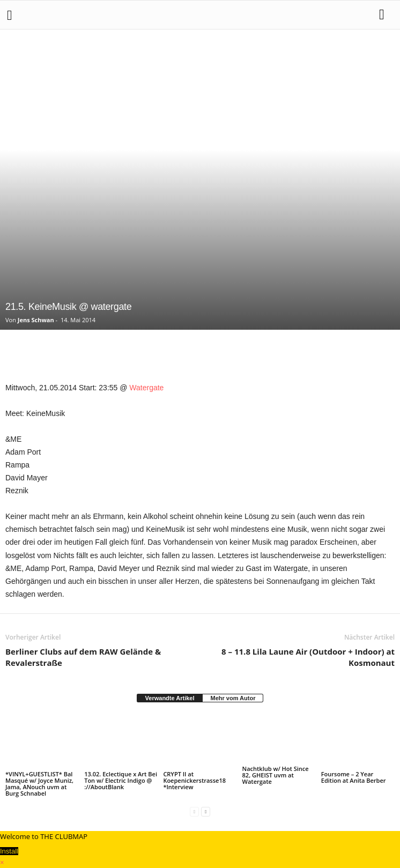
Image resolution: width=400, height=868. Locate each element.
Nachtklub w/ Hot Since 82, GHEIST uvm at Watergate (276, 775)
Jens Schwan (36, 320)
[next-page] (206, 811)
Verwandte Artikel (170, 698)
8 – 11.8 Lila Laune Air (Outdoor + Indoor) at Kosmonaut (308, 657)
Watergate (146, 388)
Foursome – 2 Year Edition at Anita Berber (354, 777)
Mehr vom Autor (233, 698)
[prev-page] (194, 811)
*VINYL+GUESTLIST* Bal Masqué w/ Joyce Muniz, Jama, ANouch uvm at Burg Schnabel (39, 784)
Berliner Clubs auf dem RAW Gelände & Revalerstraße (83, 657)
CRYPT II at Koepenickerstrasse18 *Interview (194, 780)
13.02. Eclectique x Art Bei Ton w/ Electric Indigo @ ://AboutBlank (121, 780)
